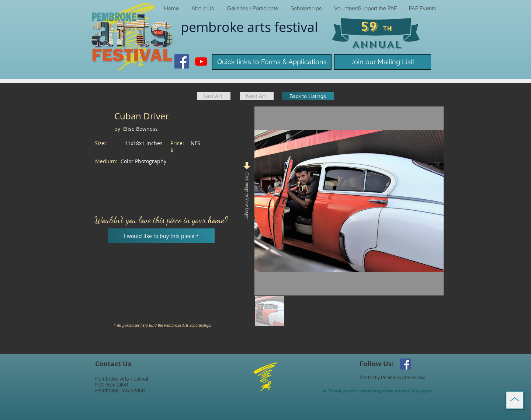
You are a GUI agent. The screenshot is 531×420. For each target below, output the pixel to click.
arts (261, 27)
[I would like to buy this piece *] (161, 236)
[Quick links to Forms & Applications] (272, 62)
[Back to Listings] (308, 96)
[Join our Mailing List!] (383, 62)
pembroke (214, 27)
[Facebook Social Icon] (182, 61)
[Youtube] (201, 61)
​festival (296, 27)
